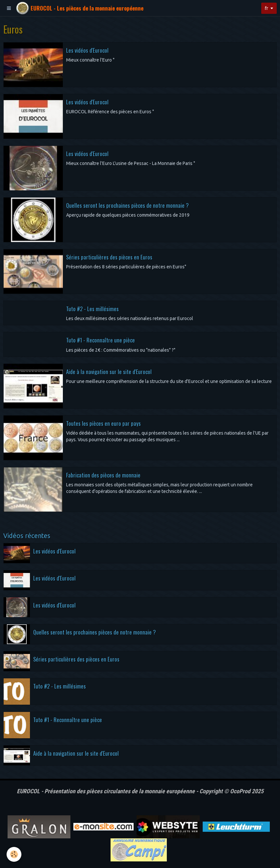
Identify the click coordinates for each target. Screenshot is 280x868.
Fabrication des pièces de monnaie (103, 475)
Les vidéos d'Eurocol (87, 50)
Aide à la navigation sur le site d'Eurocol (109, 371)
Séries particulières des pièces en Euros (109, 257)
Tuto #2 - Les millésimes (92, 308)
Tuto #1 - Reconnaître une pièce (101, 340)
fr (267, 8)
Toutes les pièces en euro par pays (103, 423)
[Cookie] (14, 854)
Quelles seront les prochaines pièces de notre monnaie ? (127, 205)
